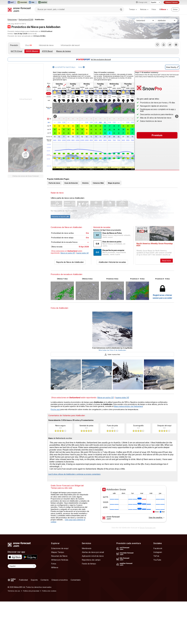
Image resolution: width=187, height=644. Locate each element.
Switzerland (26, 20)
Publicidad (23, 580)
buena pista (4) (83, 253)
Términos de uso (14, 591)
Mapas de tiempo (64, 51)
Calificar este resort (57, 478)
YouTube (157, 560)
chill (49, 133)
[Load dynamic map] (26, 155)
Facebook (158, 548)
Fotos (154, 9)
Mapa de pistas (114, 183)
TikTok (156, 556)
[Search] (121, 10)
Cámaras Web (98, 183)
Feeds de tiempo (89, 564)
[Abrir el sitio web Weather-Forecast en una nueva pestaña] (43, 2)
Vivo (28, 45)
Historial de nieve (46, 45)
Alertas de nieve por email (93, 552)
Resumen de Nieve (59, 556)
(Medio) (32, 51)
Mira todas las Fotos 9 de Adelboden (112, 350)
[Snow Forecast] (19, 9)
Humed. (49, 137)
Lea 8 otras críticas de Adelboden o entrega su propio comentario (74, 474)
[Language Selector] (22, 566)
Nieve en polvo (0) (68, 253)
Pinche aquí (55, 409)
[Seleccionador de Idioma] (155, 2)
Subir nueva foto (112, 354)
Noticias (144, 9)
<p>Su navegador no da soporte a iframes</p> (134, 505)
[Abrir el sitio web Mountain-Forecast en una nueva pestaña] (22, 2)
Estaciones (12, 20)
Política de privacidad (31, 591)
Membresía (87, 548)
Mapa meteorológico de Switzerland (128, 406)
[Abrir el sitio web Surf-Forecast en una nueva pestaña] (12, 2)
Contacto (45, 580)
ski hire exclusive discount (93, 59)
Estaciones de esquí (60, 548)
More (49, 109)
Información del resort (70, 45)
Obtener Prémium (171, 2)
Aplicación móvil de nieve (93, 556)
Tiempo (133, 9)
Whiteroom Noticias (60, 560)
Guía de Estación (71, 183)
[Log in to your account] (175, 9)
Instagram (158, 552)
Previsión (14, 45)
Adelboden (40, 20)
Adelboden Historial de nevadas (112, 262)
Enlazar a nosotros (60, 580)
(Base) (47, 51)
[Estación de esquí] (167, 21)
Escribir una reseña (75, 478)
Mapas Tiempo (58, 552)
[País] (145, 21)
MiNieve (55, 567)
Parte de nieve (54, 183)
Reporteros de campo (91, 560)
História (85, 183)
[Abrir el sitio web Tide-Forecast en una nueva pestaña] (33, 2)
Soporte (34, 580)
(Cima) (17, 51)
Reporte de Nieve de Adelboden (70, 262)
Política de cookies (49, 591)
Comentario (76, 580)
